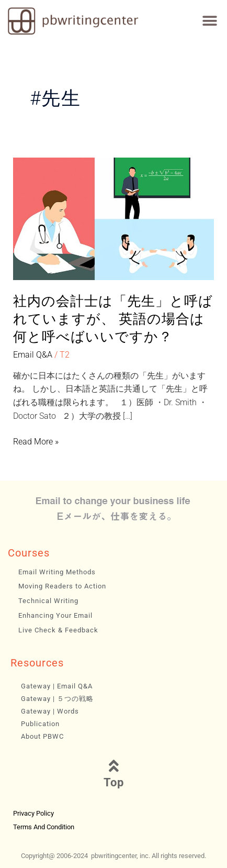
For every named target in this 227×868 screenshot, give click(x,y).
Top (114, 782)
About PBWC (42, 736)
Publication (40, 724)
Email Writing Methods (57, 572)
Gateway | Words (50, 711)
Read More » (36, 442)
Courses (29, 553)
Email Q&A (33, 355)
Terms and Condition (44, 827)
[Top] (113, 766)
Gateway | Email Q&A (57, 686)
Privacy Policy (33, 813)
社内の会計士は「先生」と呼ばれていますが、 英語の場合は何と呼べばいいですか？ (113, 319)
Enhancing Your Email (55, 615)
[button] (210, 21)
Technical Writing (48, 601)
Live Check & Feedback (58, 630)
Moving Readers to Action (62, 586)
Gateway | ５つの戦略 (57, 699)
